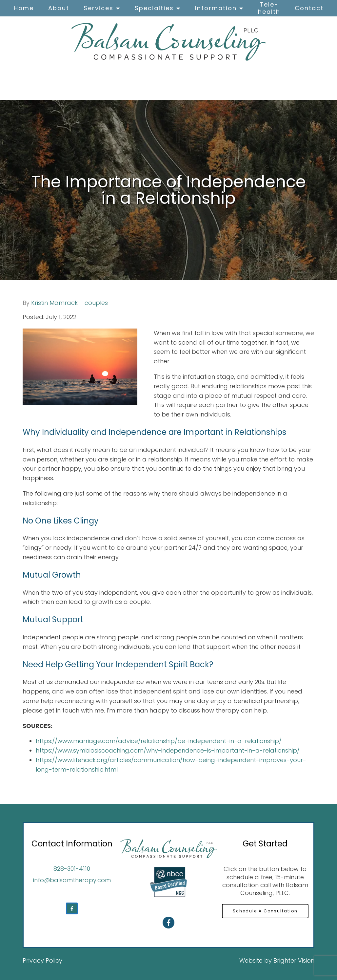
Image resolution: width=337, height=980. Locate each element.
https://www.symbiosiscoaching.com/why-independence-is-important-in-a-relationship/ (168, 750)
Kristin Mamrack (54, 303)
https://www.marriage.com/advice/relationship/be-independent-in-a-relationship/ (159, 741)
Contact (309, 8)
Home (24, 8)
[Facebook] (72, 908)
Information (216, 8)
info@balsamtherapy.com (72, 880)
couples (96, 303)
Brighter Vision (294, 960)
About (59, 8)
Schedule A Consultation (265, 911)
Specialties (154, 8)
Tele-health (269, 8)
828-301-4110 (72, 869)
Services (99, 8)
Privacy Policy (42, 960)
